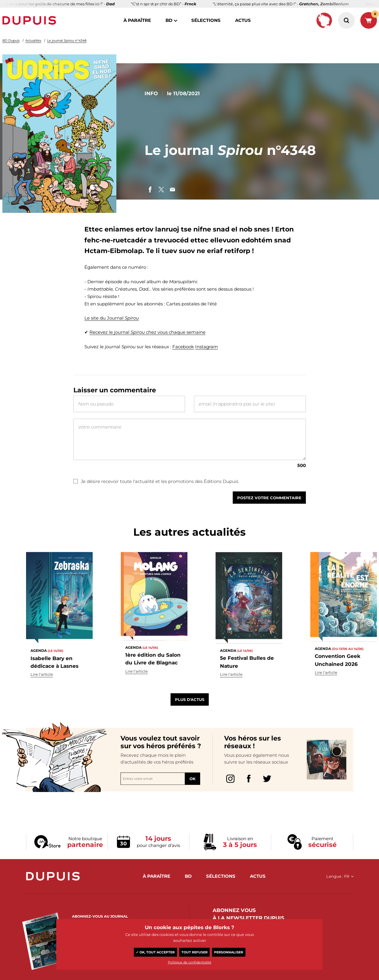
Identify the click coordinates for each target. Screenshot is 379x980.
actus (243, 20)
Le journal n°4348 (67, 41)
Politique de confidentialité (190, 962)
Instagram (207, 347)
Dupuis (30, 20)
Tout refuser (195, 952)
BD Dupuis (11, 41)
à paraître (137, 20)
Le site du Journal (112, 318)
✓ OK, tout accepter (155, 952)
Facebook (183, 347)
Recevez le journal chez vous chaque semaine (147, 332)
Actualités (33, 41)
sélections (206, 20)
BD (169, 20)
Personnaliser (229, 952)
